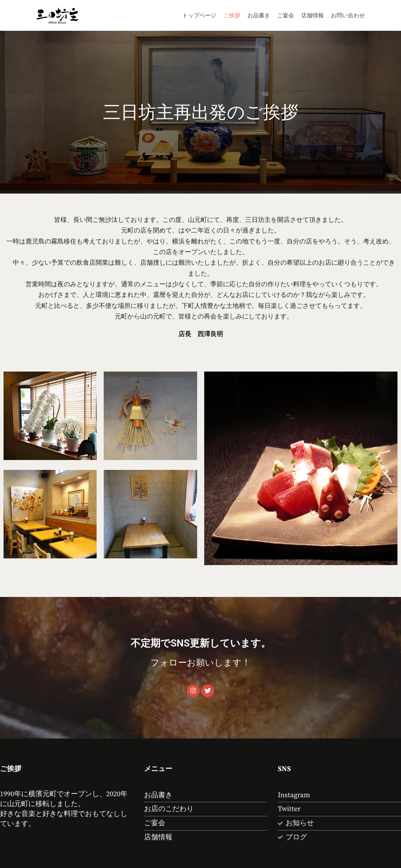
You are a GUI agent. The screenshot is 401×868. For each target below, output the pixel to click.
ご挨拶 (232, 15)
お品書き (259, 15)
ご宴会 (286, 15)
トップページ (199, 15)
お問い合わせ (348, 15)
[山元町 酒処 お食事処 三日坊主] (57, 15)
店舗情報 (313, 15)
